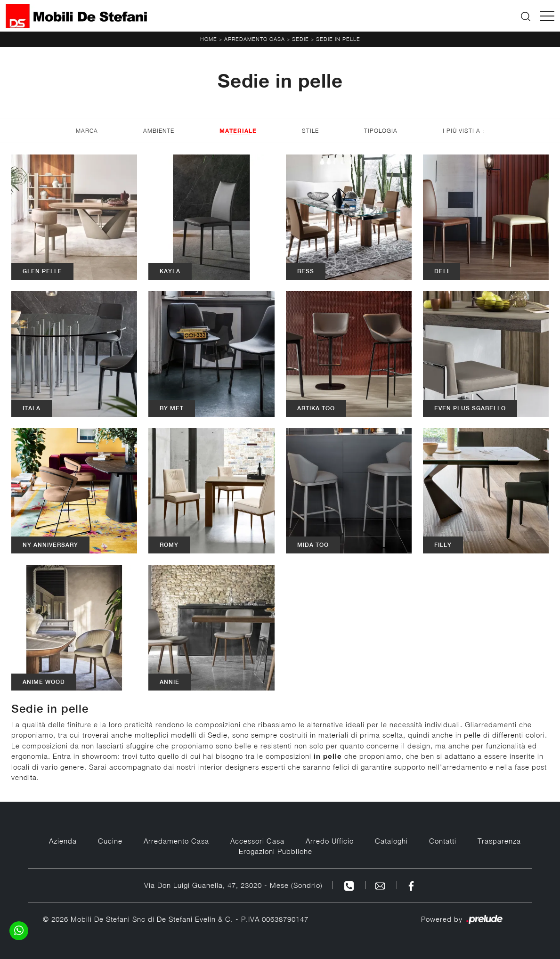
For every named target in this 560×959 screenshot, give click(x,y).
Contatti (443, 841)
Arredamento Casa (255, 39)
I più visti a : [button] (463, 131)
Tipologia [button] (381, 131)
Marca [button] (87, 131)
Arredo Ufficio (330, 841)
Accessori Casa (257, 841)
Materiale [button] (238, 131)
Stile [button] (310, 131)
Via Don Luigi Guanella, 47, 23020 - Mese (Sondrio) (233, 885)
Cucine (110, 841)
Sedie (300, 39)
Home (209, 39)
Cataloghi (391, 841)
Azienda (63, 841)
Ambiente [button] (159, 131)
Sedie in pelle (338, 39)
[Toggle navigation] (547, 16)
